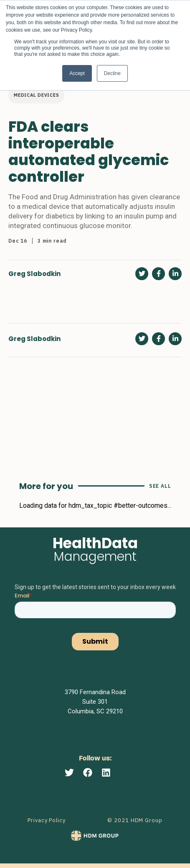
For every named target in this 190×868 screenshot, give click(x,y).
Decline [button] (112, 73)
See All (160, 486)
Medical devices (36, 95)
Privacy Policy (47, 820)
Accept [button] (77, 73)
